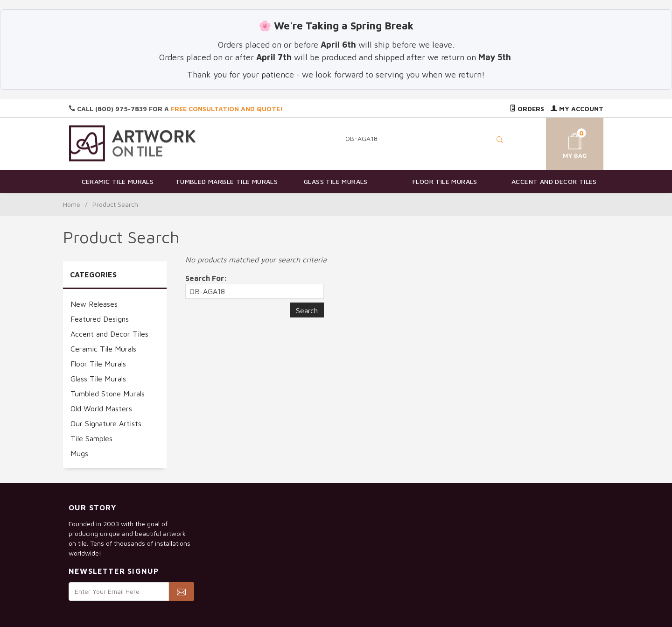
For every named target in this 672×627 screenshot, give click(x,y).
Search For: (206, 278)
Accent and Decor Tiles (554, 181)
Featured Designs (100, 319)
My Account (577, 109)
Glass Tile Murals (336, 181)
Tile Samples (91, 438)
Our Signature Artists (106, 423)
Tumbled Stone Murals (108, 394)
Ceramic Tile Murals (118, 181)
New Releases (94, 304)
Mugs (79, 453)
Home (72, 204)
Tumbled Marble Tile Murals (227, 181)
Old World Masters (101, 409)
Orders (527, 109)
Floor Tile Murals (445, 181)
